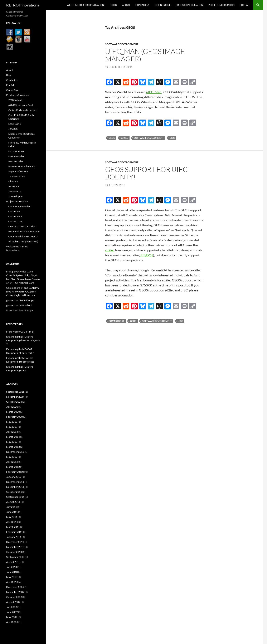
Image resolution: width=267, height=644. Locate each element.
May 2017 (12, 427)
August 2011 (13, 502)
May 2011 (12, 517)
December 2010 (15, 542)
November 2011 (15, 487)
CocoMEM (14, 211)
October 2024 (14, 402)
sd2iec (124, 138)
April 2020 (12, 407)
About (126, 5)
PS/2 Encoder (16, 161)
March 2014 (13, 437)
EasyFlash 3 (15, 124)
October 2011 (14, 492)
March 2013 (13, 447)
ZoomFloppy (15, 196)
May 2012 (12, 457)
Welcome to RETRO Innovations (86, 5)
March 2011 (13, 527)
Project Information (221, 5)
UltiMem (13, 181)
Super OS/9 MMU (18, 171)
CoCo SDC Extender (19, 206)
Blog (114, 5)
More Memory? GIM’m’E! (20, 332)
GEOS (112, 138)
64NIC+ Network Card (21, 105)
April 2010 (12, 582)
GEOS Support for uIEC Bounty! (146, 173)
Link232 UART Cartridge (22, 226)
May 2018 (12, 422)
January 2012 (14, 477)
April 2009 (12, 622)
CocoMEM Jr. (16, 216)
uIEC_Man (154, 92)
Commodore (116, 321)
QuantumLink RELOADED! (23, 236)
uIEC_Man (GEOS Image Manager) (145, 55)
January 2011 (14, 537)
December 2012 (15, 452)
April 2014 (12, 432)
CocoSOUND (16, 221)
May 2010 (12, 577)
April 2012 (12, 462)
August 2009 (13, 602)
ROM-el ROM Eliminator (22, 166)
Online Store (163, 5)
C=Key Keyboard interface (23, 110)
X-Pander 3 (14, 191)
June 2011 (12, 512)
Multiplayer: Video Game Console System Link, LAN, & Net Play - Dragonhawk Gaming (23, 275)
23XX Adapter (16, 100)
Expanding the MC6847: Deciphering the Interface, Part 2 (23, 340)
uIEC (172, 138)
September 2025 (15, 392)
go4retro (11, 300)
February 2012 (14, 472)
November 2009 (15, 592)
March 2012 (13, 467)
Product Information (189, 5)
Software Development (122, 44)
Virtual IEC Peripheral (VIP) (23, 241)
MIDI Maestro (16, 151)
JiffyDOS (147, 255)
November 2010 (15, 547)
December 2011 (15, 482)
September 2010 (15, 557)
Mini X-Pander (16, 156)
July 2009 (12, 607)
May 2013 (12, 442)
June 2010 (12, 572)
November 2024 (15, 397)
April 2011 (12, 522)
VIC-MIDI (14, 186)
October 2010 (14, 552)
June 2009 (12, 612)
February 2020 (14, 417)
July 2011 (12, 507)
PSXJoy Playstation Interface (24, 231)
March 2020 (13, 412)
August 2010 (13, 562)
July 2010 (12, 567)
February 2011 (14, 532)
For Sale (245, 5)
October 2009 (14, 597)
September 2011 (15, 497)
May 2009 (12, 617)
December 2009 (15, 587)
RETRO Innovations (23, 5)
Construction (18, 176)
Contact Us (142, 5)
